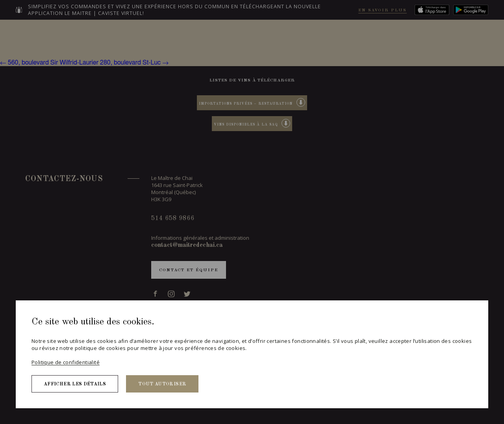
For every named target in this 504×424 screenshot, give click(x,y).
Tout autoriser (162, 384)
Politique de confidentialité (66, 362)
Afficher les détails (75, 384)
